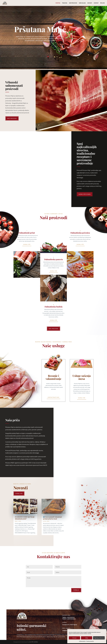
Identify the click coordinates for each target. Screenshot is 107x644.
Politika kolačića (82, 641)
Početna (58, 3)
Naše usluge (82, 3)
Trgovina (65, 3)
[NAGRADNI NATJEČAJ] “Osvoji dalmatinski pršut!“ (25, 518)
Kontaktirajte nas (53, 397)
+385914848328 (71, 619)
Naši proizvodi (73, 3)
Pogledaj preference (99, 638)
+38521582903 (71, 617)
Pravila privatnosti (90, 641)
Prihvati (74, 638)
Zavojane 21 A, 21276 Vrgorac (70, 625)
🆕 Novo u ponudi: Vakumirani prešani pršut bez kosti (52, 518)
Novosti (90, 3)
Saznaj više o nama (85, 194)
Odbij (87, 638)
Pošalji (76, 590)
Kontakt (96, 3)
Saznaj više (27, 244)
